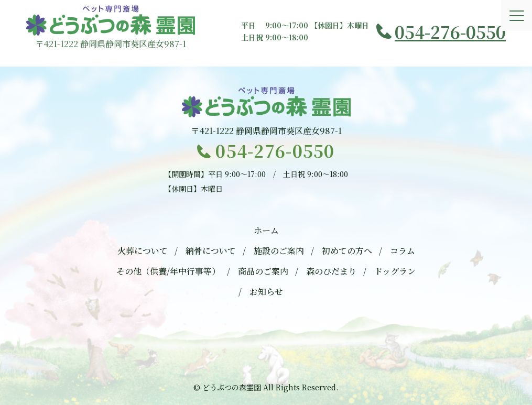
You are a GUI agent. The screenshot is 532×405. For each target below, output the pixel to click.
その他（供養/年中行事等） (168, 271)
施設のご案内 (279, 251)
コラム (403, 251)
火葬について (143, 251)
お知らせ (266, 292)
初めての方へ (347, 251)
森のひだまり (331, 271)
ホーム (266, 230)
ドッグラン (395, 271)
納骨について (211, 251)
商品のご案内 (263, 271)
